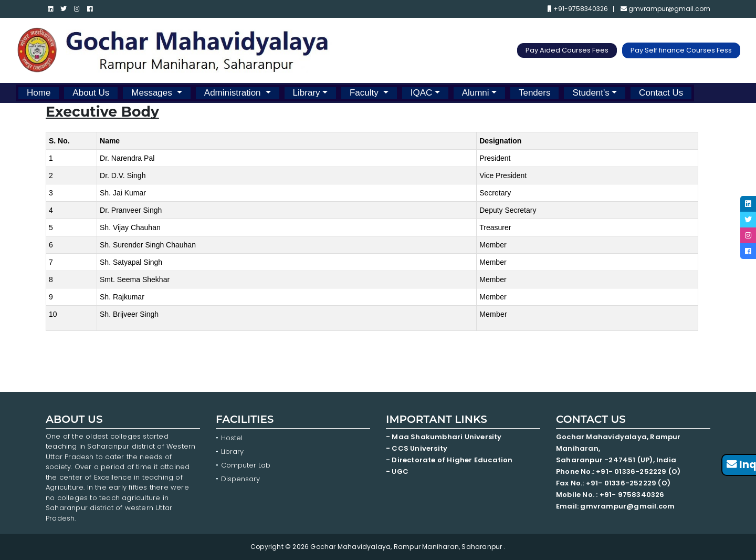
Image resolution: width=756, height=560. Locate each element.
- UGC (397, 471)
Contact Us (661, 93)
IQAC (422, 93)
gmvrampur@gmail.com (665, 9)
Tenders (534, 93)
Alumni (476, 93)
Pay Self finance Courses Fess (681, 50)
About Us (91, 93)
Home (39, 93)
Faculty (365, 93)
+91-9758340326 (578, 9)
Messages (153, 93)
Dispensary (240, 479)
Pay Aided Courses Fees (567, 50)
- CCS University (417, 448)
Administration (234, 93)
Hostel (232, 438)
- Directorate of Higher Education (450, 460)
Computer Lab (247, 465)
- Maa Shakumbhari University (445, 437)
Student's (591, 93)
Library (307, 93)
